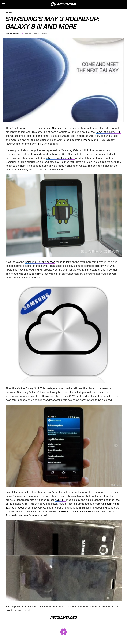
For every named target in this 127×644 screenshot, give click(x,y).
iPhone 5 (88, 140)
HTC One (44, 144)
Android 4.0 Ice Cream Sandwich (76, 511)
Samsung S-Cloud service (40, 262)
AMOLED (60, 500)
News (9, 13)
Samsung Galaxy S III (108, 132)
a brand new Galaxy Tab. (60, 158)
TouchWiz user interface (20, 515)
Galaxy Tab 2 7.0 (30, 170)
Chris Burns (14, 33)
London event (25, 128)
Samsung (58, 128)
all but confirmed (33, 274)
